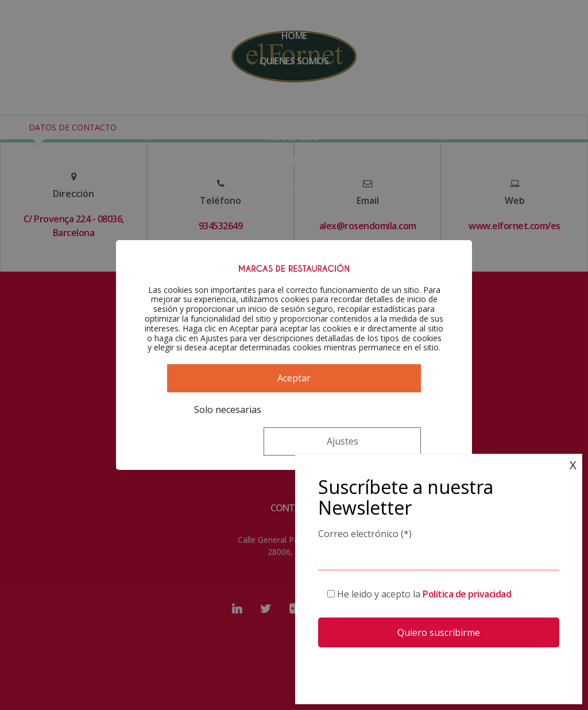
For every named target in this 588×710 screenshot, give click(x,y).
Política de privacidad (467, 594)
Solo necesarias (217, 431)
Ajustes (350, 431)
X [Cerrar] (573, 465)
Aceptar (294, 399)
